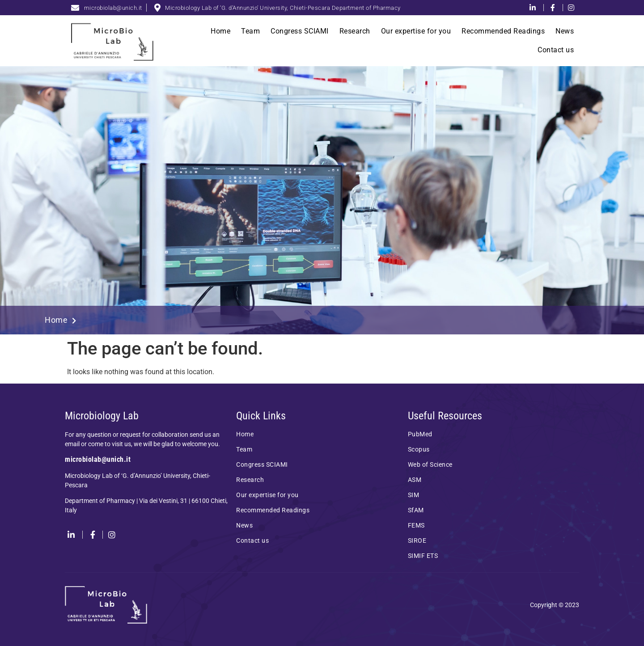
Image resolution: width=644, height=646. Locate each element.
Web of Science (430, 464)
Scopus (419, 449)
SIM (414, 495)
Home (220, 31)
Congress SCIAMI (300, 31)
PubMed (420, 434)
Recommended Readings (503, 31)
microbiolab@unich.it (98, 459)
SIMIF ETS (423, 556)
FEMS (416, 525)
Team (250, 31)
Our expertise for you (416, 31)
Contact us (556, 50)
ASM (415, 480)
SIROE (417, 540)
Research (355, 31)
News (565, 31)
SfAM (416, 510)
